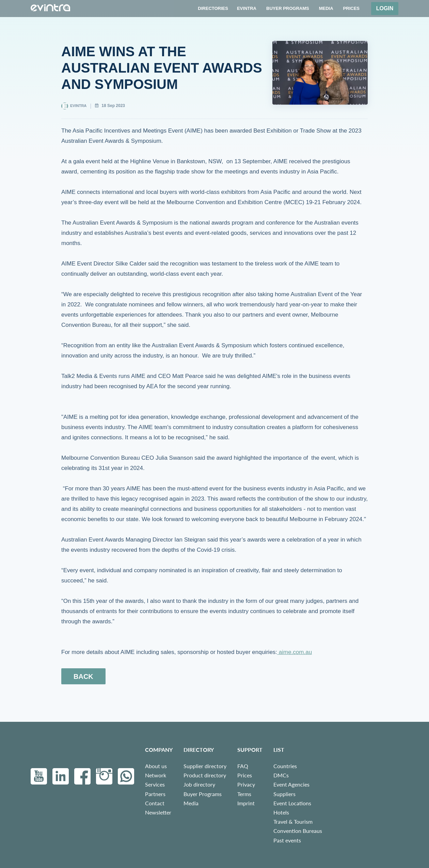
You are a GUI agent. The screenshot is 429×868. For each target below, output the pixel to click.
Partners (155, 794)
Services (155, 784)
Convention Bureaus (298, 831)
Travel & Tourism (293, 821)
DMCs (281, 775)
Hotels (281, 812)
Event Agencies (291, 784)
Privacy (246, 784)
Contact (155, 803)
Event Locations (292, 803)
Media (191, 803)
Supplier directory (205, 766)
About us (156, 766)
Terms (244, 794)
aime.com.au (295, 652)
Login (385, 8)
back (83, 676)
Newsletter (158, 812)
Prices (245, 775)
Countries (285, 766)
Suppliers (284, 794)
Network (156, 775)
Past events (287, 840)
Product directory (205, 775)
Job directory (199, 784)
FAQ (243, 766)
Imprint (246, 803)
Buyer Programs (203, 794)
